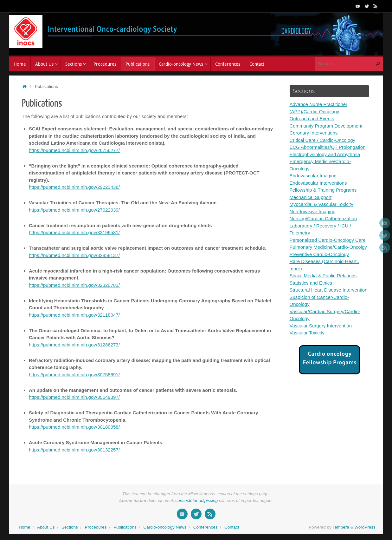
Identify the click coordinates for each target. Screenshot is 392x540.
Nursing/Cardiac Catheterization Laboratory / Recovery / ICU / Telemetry (323, 226)
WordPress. (365, 527)
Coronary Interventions (314, 133)
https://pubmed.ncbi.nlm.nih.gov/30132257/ (74, 450)
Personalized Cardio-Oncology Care (328, 240)
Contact (232, 527)
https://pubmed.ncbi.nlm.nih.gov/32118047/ (74, 315)
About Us (46, 527)
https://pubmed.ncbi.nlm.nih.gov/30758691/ (74, 375)
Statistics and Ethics (311, 283)
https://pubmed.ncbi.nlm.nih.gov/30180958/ (74, 427)
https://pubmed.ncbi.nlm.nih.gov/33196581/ (74, 232)
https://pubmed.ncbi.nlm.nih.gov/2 (64, 187)
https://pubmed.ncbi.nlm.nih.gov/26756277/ (74, 150)
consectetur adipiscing (197, 500)
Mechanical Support (311, 197)
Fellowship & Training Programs (323, 190)
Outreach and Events (312, 119)
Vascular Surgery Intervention (321, 326)
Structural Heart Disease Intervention (329, 290)
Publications (125, 527)
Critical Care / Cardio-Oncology (323, 140)
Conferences (206, 527)
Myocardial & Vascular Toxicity (321, 204)
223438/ (111, 187)
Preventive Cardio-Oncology (319, 254)
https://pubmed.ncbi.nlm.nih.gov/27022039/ (74, 210)
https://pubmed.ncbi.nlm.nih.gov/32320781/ (74, 285)
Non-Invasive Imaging (313, 211)
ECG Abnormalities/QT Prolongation (328, 147)
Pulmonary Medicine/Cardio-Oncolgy (328, 247)
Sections (70, 527)
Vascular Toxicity (307, 333)
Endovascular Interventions (318, 183)
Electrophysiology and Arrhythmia (325, 154)
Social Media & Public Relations (323, 276)
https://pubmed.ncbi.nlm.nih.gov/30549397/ (74, 397)
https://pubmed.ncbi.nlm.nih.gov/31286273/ (74, 345)
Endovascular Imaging (313, 176)
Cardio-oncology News (165, 527)
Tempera (341, 527)
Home (24, 527)
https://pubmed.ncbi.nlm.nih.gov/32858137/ (74, 255)
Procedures (96, 527)
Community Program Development (326, 126)
